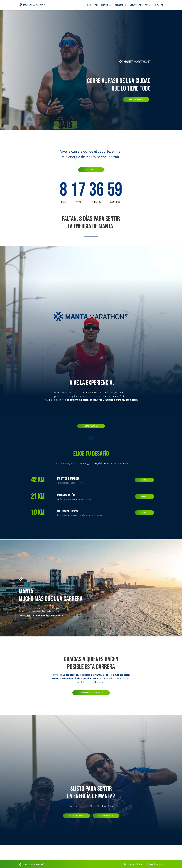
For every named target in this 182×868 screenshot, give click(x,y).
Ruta (147, 5)
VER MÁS (144, 480)
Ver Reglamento (106, 816)
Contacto (158, 5)
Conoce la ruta (91, 170)
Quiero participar (91, 426)
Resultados (120, 5)
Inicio (89, 5)
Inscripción (132, 864)
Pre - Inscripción (103, 5)
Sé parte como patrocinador (91, 693)
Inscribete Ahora (76, 816)
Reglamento (135, 5)
